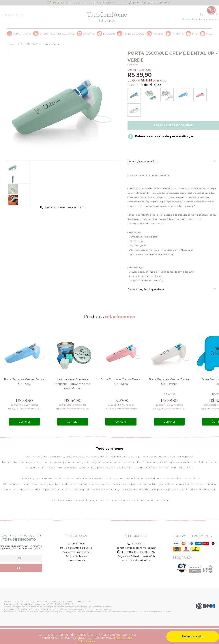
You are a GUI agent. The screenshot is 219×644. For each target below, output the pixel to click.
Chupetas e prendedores (57, 34)
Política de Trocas (76, 556)
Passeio (158, 34)
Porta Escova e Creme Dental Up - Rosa (121, 382)
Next (217, 378)
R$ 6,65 (146, 80)
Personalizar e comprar (173, 125)
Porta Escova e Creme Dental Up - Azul (24, 382)
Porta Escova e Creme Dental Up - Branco (169, 382)
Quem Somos (76, 544)
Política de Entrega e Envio (76, 548)
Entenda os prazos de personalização (165, 136)
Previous (2, 378)
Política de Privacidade (76, 552)
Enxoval (89, 34)
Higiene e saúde (134, 34)
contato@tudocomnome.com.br (136, 548)
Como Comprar (76, 560)
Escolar (109, 34)
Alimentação (22, 34)
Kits (195, 34)
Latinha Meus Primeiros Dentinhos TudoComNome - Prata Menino (73, 384)
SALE (209, 34)
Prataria (178, 34)
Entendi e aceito (193, 636)
